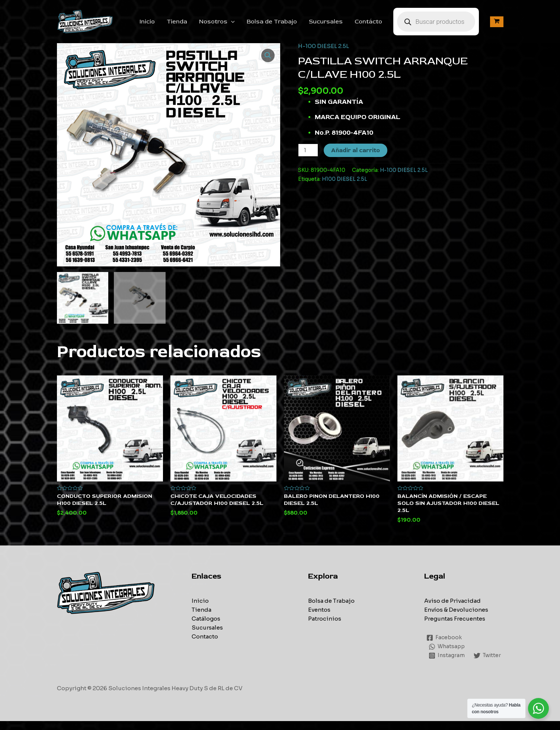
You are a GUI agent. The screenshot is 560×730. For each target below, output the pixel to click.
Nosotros (217, 22)
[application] (231, 22)
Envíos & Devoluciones (456, 610)
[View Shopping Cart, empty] (497, 22)
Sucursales (326, 22)
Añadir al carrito (356, 150)
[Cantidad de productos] (308, 150)
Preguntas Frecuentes (455, 619)
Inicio (147, 22)
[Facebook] (445, 638)
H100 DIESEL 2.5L (345, 179)
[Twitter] (443, 665)
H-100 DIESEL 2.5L (324, 46)
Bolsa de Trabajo (272, 22)
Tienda (177, 22)
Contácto (368, 22)
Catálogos (206, 619)
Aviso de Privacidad (452, 601)
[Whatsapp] (448, 647)
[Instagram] (447, 656)
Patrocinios (325, 619)
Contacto (205, 636)
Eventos (319, 610)
